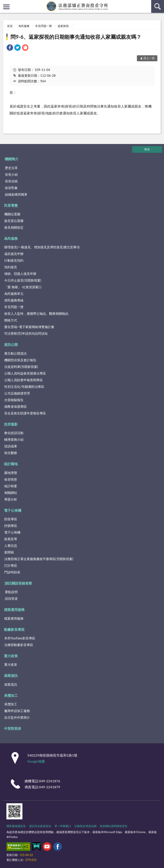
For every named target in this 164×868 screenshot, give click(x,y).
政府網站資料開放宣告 (114, 826)
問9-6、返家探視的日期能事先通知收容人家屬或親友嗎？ (76, 37)
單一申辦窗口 (63, 826)
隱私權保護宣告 (16, 826)
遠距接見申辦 (14, 254)
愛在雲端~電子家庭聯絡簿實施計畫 (29, 327)
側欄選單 (6, 7)
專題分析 (11, 499)
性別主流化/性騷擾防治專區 (24, 387)
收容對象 (11, 188)
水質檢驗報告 (14, 400)
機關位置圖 (12, 214)
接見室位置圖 (14, 221)
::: (3, 3)
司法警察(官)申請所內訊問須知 (26, 333)
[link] (10, 48)
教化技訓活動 (14, 433)
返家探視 (63, 26)
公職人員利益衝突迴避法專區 (25, 373)
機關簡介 (12, 159)
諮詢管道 (11, 598)
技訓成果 (11, 446)
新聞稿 (9, 552)
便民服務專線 (14, 300)
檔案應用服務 (14, 609)
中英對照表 (13, 728)
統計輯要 (11, 486)
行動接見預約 (14, 260)
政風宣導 (11, 539)
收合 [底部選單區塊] (147, 149)
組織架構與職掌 (16, 194)
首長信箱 (11, 181)
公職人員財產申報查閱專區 (23, 380)
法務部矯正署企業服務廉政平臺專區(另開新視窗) (39, 559)
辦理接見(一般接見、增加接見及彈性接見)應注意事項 (42, 247)
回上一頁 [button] (149, 58)
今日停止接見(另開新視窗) (23, 280)
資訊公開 (11, 344)
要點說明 (11, 592)
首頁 (10, 26)
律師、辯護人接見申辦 (20, 274)
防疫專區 (11, 519)
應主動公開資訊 (15, 353)
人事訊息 (11, 546)
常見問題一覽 (44, 26)
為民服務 (24, 26)
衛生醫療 (11, 453)
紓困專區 (11, 526)
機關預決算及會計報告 (20, 360)
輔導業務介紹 (14, 439)
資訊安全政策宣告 (40, 826)
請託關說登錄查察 (18, 583)
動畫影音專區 (14, 629)
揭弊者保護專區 (15, 406)
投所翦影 (11, 424)
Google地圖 (36, 761)
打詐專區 (11, 565)
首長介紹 (11, 174)
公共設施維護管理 (17, 393)
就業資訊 (11, 675)
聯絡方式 (11, 320)
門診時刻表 (12, 572)
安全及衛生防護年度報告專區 (25, 413)
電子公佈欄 (13, 510)
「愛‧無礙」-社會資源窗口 (23, 287)
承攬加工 (11, 695)
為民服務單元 (14, 294)
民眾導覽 (11, 205)
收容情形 (11, 479)
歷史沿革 (11, 168)
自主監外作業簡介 (17, 717)
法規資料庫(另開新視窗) (21, 367)
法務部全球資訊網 (85, 826)
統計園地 (11, 464)
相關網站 (11, 493)
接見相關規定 (14, 227)
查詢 (158, 6)
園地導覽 (11, 473)
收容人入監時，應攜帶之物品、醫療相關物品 (36, 313)
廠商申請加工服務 (17, 711)
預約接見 (11, 267)
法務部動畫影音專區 (19, 645)
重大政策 (11, 656)
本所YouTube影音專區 (20, 638)
